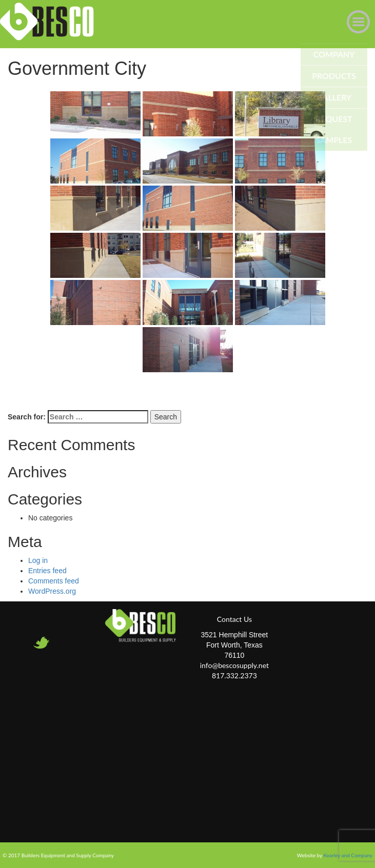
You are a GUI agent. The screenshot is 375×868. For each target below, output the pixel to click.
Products (334, 76)
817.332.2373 (234, 675)
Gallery (334, 97)
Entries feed (47, 571)
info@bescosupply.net (234, 665)
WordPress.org (52, 591)
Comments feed (54, 581)
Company (334, 54)
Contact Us (234, 619)
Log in (38, 560)
